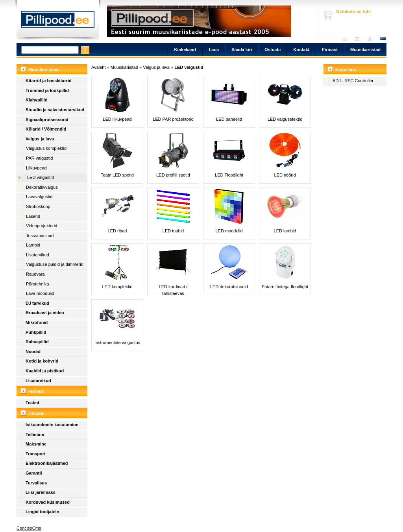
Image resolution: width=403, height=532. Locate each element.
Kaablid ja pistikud (45, 371)
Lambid (33, 245)
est (383, 39)
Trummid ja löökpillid (47, 90)
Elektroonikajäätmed (47, 463)
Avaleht (347, 39)
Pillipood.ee (58, 22)
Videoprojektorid (42, 226)
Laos (214, 50)
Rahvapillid (37, 342)
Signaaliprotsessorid (47, 120)
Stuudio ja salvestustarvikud (55, 110)
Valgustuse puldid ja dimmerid (55, 264)
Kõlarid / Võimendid (46, 129)
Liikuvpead (36, 168)
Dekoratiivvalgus (42, 187)
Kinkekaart (185, 50)
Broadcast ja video (45, 313)
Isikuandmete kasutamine (52, 425)
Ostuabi (273, 50)
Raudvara (35, 274)
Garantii (34, 473)
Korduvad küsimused (48, 502)
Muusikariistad (365, 50)
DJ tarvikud (37, 303)
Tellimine (35, 434)
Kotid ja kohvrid (42, 361)
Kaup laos (346, 70)
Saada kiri (359, 39)
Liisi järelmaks (41, 492)
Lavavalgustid (39, 197)
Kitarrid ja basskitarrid (49, 81)
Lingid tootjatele (42, 512)
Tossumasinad (40, 236)
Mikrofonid (37, 322)
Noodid (33, 352)
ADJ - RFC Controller (353, 81)
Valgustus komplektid (46, 148)
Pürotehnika (38, 284)
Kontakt (301, 50)
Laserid (33, 216)
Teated (32, 403)
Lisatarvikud (38, 255)
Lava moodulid (40, 293)
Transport (36, 454)
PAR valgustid (39, 158)
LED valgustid (41, 177)
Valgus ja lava (40, 139)
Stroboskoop (38, 206)
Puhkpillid (36, 332)
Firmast (330, 50)
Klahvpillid (37, 100)
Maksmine (36, 444)
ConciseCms (29, 528)
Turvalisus (36, 483)
